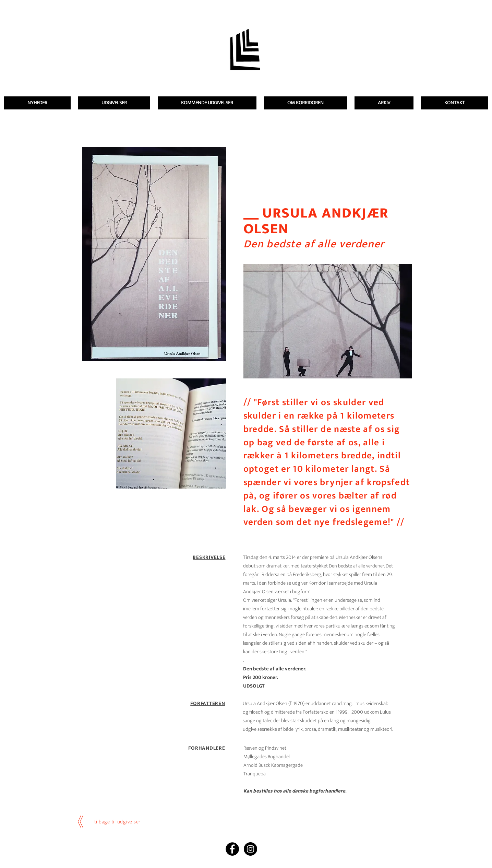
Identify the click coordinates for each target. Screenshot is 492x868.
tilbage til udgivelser (118, 822)
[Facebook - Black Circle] (232, 849)
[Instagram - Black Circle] (250, 849)
